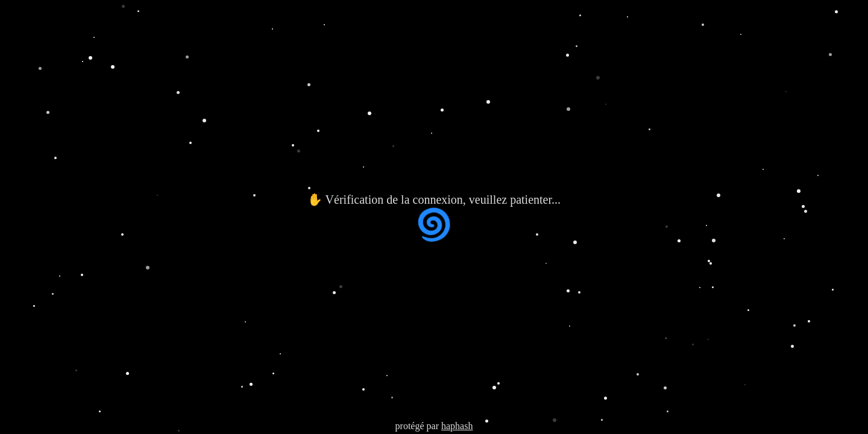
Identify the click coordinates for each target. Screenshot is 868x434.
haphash (457, 426)
